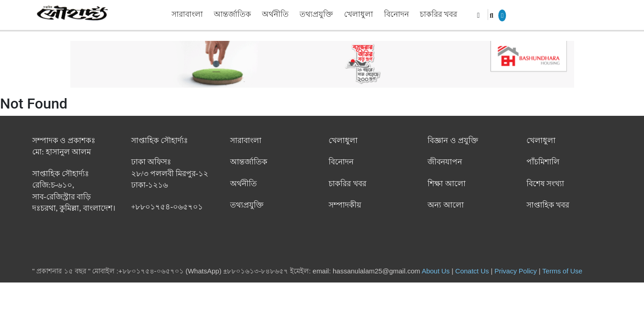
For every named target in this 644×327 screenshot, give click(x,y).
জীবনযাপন (445, 162)
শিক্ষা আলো (446, 184)
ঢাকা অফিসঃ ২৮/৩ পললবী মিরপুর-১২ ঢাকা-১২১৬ (170, 173)
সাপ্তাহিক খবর (548, 205)
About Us (436, 271)
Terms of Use (562, 271)
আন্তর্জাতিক (232, 14)
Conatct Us (472, 271)
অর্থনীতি (275, 14)
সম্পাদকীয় (345, 205)
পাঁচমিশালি (543, 162)
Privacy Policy (516, 271)
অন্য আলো (445, 205)
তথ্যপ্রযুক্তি (316, 14)
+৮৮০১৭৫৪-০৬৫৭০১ (167, 207)
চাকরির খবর (438, 14)
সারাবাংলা (187, 14)
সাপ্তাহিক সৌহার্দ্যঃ (160, 141)
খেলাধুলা (359, 14)
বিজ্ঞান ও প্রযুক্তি (453, 141)
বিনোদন (396, 14)
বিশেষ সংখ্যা (545, 184)
